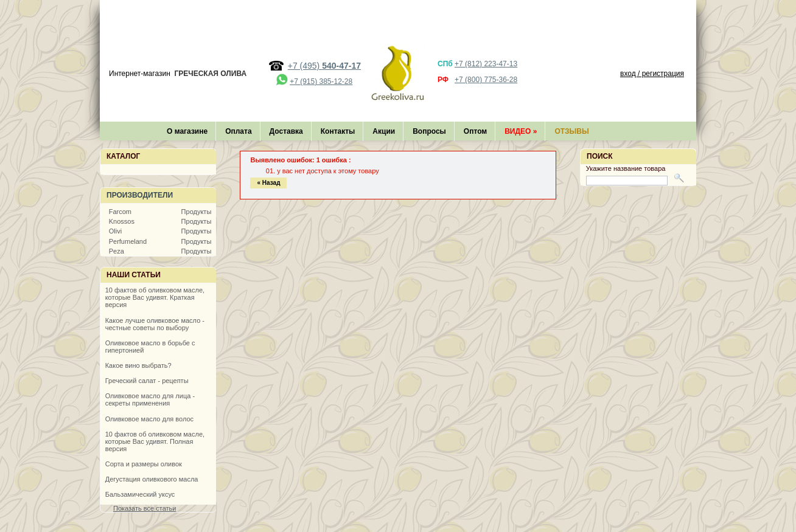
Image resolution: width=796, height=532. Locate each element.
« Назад (268, 183)
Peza (117, 251)
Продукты (197, 212)
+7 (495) (324, 66)
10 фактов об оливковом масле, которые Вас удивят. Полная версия (155, 441)
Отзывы (571, 131)
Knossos (122, 221)
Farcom (120, 212)
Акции (384, 131)
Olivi (115, 231)
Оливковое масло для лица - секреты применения (150, 399)
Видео (521, 131)
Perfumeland (128, 241)
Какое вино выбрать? (138, 365)
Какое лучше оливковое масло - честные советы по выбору (155, 324)
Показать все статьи (145, 508)
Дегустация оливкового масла (152, 479)
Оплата (238, 131)
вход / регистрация (652, 74)
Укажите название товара (626, 168)
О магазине (187, 131)
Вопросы (429, 131)
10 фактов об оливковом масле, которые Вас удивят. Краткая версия (155, 297)
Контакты (338, 131)
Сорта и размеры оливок (144, 464)
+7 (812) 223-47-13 (486, 64)
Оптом (475, 131)
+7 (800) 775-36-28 (486, 80)
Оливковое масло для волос (149, 419)
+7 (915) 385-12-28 (321, 81)
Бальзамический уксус (140, 494)
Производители (140, 195)
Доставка (286, 131)
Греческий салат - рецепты (147, 381)
